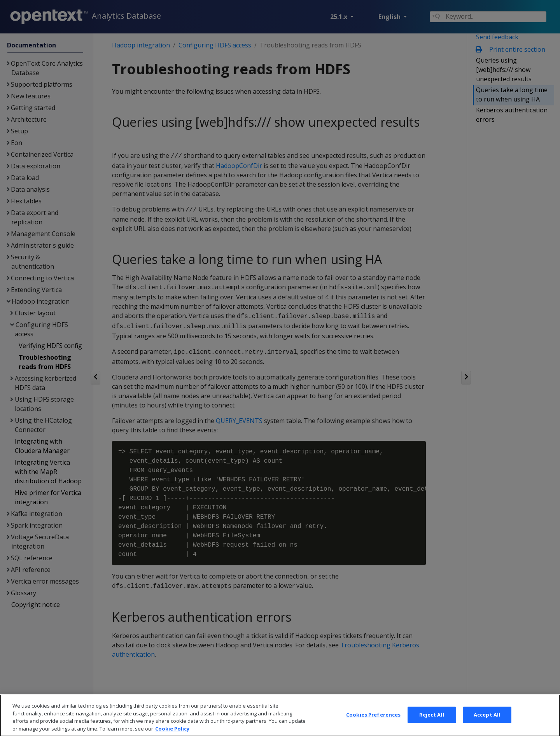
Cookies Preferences (373, 724)
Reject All (431, 724)
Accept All (487, 724)
